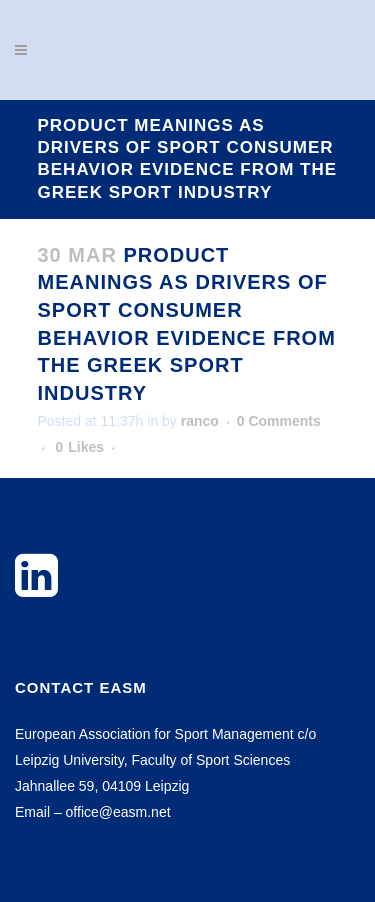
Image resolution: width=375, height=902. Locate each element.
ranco (200, 421)
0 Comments (279, 421)
